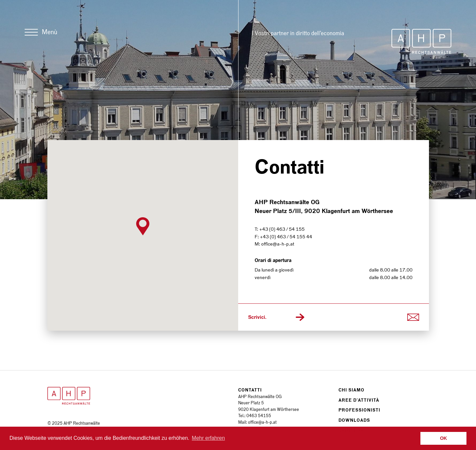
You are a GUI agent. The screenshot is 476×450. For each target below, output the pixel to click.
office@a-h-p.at (278, 244)
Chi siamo (351, 390)
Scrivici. (257, 317)
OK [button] (443, 438)
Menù (50, 32)
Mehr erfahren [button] (208, 438)
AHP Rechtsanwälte (421, 41)
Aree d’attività (359, 400)
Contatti (250, 390)
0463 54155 (259, 416)
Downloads (354, 420)
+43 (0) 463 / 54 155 (282, 229)
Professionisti (359, 410)
